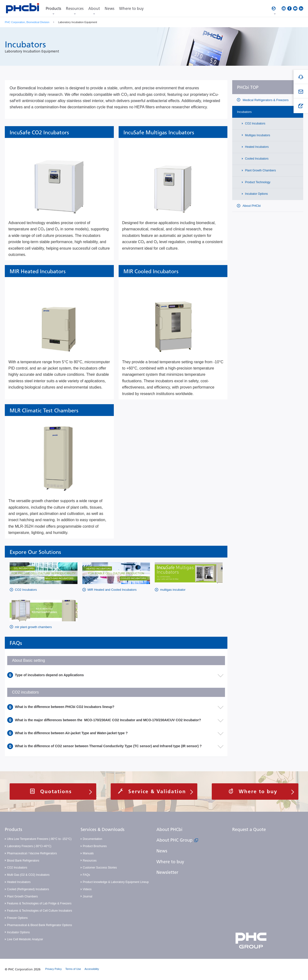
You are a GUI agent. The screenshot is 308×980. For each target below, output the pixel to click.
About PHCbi (251, 206)
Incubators (244, 112)
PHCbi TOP (248, 87)
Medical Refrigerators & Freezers (265, 100)
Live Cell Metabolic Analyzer (25, 939)
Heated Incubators (256, 147)
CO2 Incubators (26, 590)
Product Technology (257, 182)
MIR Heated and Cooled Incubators (112, 590)
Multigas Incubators (257, 135)
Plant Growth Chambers (260, 170)
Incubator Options (256, 194)
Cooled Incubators (256, 159)
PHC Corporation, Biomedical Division (27, 22)
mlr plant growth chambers (33, 627)
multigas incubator (173, 590)
